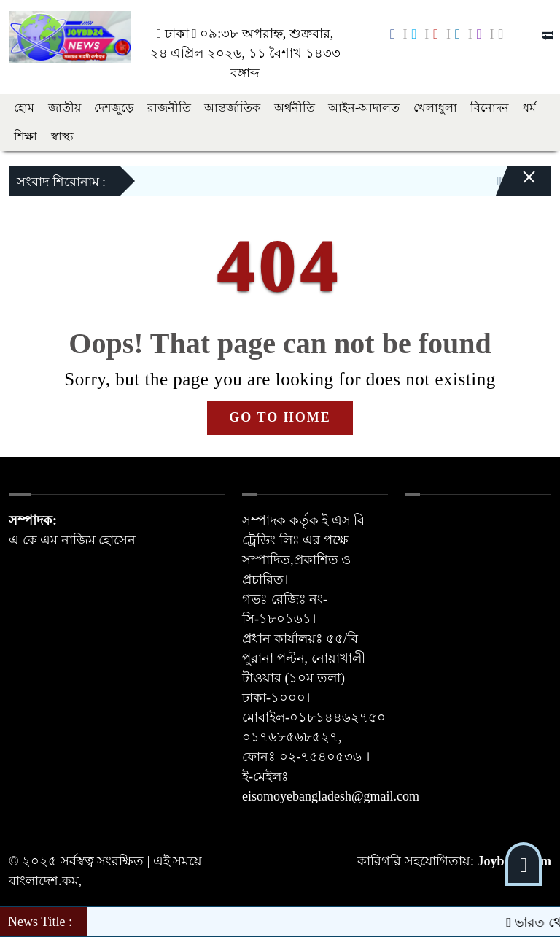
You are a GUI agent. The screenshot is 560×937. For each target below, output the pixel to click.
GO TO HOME (280, 417)
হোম (24, 108)
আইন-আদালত (364, 108)
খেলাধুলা (435, 108)
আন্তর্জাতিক (232, 108)
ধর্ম (529, 108)
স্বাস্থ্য (62, 136)
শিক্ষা (26, 136)
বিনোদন (490, 108)
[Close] (516, 185)
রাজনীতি (169, 108)
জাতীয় (65, 108)
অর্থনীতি (295, 108)
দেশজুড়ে (114, 108)
